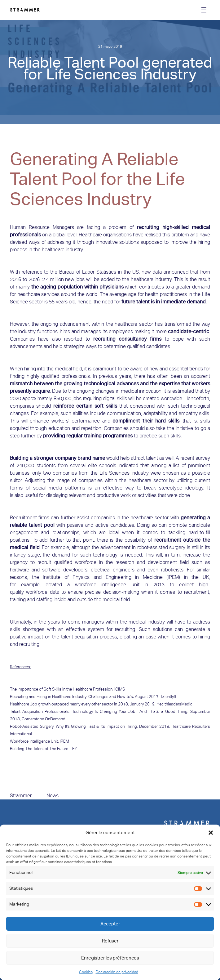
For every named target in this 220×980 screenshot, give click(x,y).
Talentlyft (168, 697)
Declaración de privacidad (117, 972)
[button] (211, 833)
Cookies (86, 972)
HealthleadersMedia (174, 704)
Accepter (110, 924)
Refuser (110, 941)
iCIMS (120, 689)
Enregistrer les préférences (110, 958)
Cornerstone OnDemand (44, 719)
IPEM (64, 741)
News (53, 796)
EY (75, 749)
